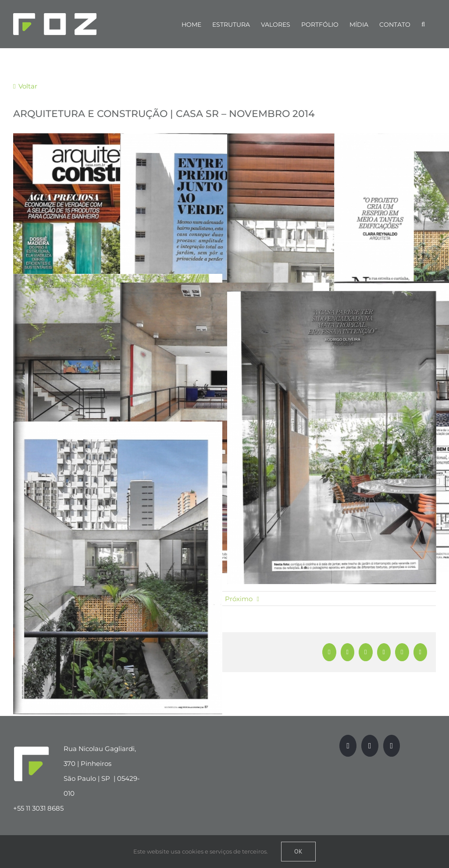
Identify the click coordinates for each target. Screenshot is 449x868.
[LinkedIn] (392, 746)
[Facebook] (348, 746)
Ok (298, 851)
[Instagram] (370, 746)
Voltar (27, 86)
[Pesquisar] (423, 24)
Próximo (239, 599)
